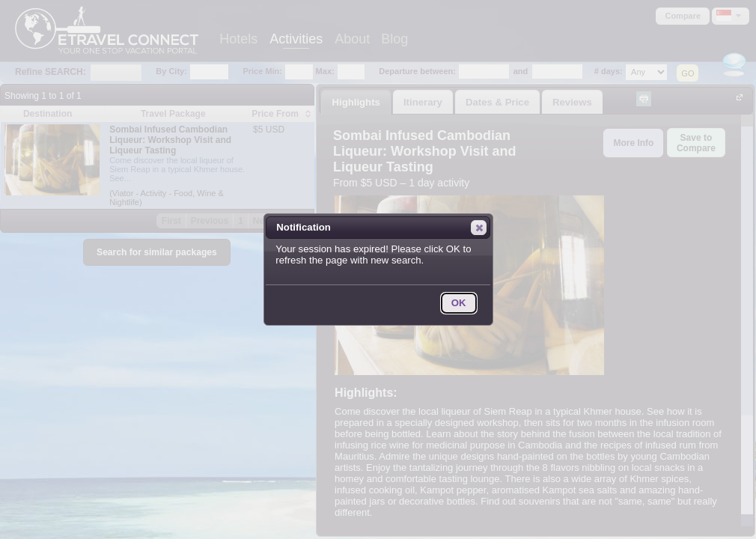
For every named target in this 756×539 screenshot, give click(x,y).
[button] (479, 228)
